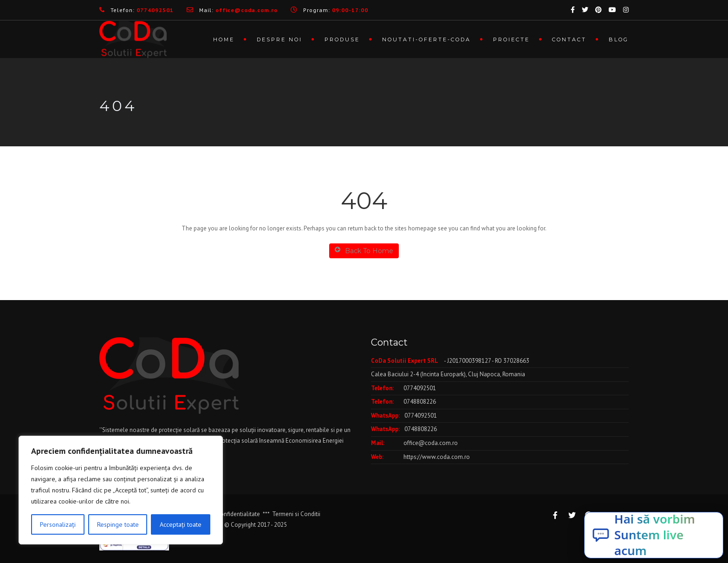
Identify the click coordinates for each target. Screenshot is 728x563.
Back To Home (364, 251)
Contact (569, 39)
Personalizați (58, 524)
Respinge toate (118, 524)
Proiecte (511, 39)
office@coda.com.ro (431, 443)
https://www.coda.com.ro (437, 457)
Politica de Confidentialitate (224, 514)
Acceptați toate (181, 524)
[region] (121, 490)
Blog (619, 39)
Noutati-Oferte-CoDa (426, 39)
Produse (342, 39)
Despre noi (279, 39)
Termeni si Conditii (296, 514)
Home (224, 39)
